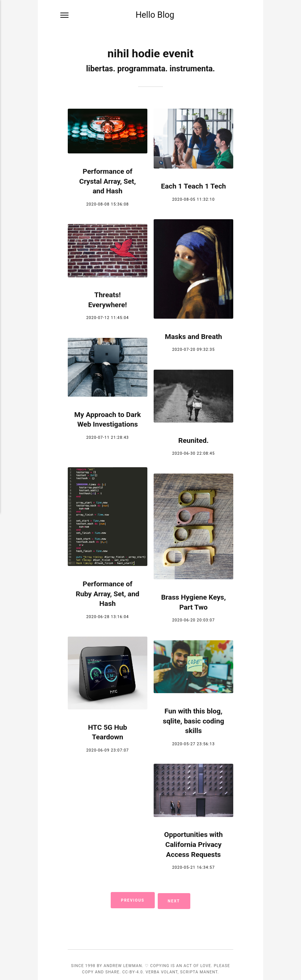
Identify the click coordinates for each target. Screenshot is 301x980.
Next (175, 900)
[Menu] (65, 16)
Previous (131, 900)
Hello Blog (155, 16)
